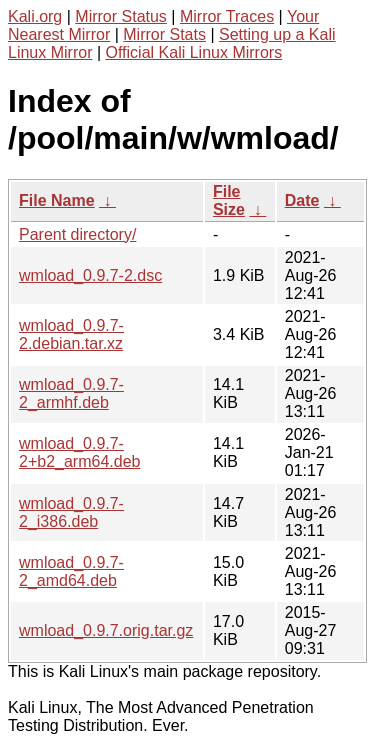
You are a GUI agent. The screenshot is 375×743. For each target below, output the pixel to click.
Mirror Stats (164, 34)
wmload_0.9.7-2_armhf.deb (71, 393)
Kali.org (35, 16)
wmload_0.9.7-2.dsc (90, 275)
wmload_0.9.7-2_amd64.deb (71, 571)
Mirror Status (121, 16)
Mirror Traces (227, 16)
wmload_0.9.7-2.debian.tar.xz (71, 334)
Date (302, 200)
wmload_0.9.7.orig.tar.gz (106, 630)
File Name (57, 200)
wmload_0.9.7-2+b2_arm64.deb (79, 452)
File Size (229, 200)
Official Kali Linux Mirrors (194, 52)
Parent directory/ (77, 234)
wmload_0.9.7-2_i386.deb (71, 512)
